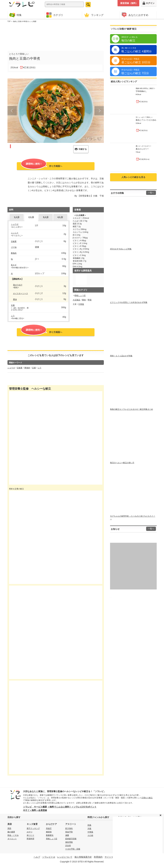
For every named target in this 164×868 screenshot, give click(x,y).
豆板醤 (14, 241)
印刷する (83, 149)
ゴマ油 (14, 247)
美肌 (9, 828)
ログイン (149, 3)
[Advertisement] (56, 36)
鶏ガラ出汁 (18, 285)
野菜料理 (30, 839)
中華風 (81, 304)
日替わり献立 (147, 798)
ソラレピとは (49, 857)
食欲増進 (69, 842)
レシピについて (65, 857)
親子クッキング (33, 828)
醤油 (15, 299)
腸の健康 (11, 832)
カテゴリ (55, 15)
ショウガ (15, 224)
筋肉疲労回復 (71, 839)
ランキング (94, 15)
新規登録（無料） (129, 3)
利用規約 (98, 857)
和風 (89, 825)
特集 (15, 15)
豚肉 (84, 300)
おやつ (30, 832)
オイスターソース (21, 293)
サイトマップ (111, 857)
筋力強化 (69, 828)
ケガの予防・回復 (73, 849)
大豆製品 (76, 300)
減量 (67, 835)
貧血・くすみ (13, 835)
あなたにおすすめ (135, 15)
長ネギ (14, 265)
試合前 (68, 846)
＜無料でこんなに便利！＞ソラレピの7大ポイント (72, 807)
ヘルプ (37, 857)
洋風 (89, 829)
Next (99, 111)
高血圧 (49, 828)
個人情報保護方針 (83, 857)
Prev (12, 111)
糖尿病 (49, 832)
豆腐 (13, 305)
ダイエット (12, 839)
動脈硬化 (50, 835)
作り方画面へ (42, 166)
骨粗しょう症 (80, 296)
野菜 (90, 300)
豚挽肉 (14, 253)
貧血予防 (69, 832)
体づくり (30, 835)
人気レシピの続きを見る (133, 177)
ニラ (13, 316)
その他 (90, 835)
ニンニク (15, 233)
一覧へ (151, 193)
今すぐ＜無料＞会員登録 (35, 810)
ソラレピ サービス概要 (35, 807)
